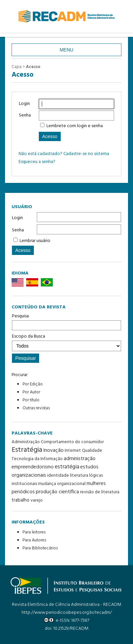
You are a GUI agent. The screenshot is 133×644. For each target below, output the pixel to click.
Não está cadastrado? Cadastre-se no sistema (64, 154)
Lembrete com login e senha (75, 126)
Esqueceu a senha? (37, 162)
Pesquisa (66, 321)
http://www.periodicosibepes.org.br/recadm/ (67, 613)
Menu (66, 50)
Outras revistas (36, 408)
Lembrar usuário (35, 241)
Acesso (33, 67)
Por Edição (33, 384)
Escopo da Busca (66, 342)
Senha (18, 230)
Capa (17, 67)
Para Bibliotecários (40, 548)
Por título (31, 400)
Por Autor (31, 392)
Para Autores (34, 540)
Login (17, 218)
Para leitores (34, 532)
